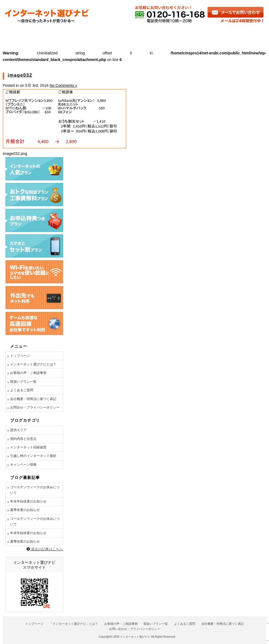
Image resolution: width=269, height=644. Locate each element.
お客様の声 (90, 34)
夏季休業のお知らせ (25, 510)
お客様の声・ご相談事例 (28, 373)
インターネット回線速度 (28, 447)
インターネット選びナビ (135, 637)
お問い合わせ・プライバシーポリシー (135, 629)
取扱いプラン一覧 (23, 382)
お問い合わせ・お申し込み (236, 34)
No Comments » (63, 85)
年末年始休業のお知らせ (28, 501)
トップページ (20, 356)
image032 (20, 75)
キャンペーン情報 (23, 465)
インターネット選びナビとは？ (33, 364)
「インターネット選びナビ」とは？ (74, 624)
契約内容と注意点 (23, 439)
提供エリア (18, 430)
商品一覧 (135, 34)
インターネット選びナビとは (36, 34)
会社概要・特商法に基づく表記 (33, 399)
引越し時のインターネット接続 (33, 456)
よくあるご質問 (184, 34)
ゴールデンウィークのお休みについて (35, 490)
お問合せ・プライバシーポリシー (35, 407)
